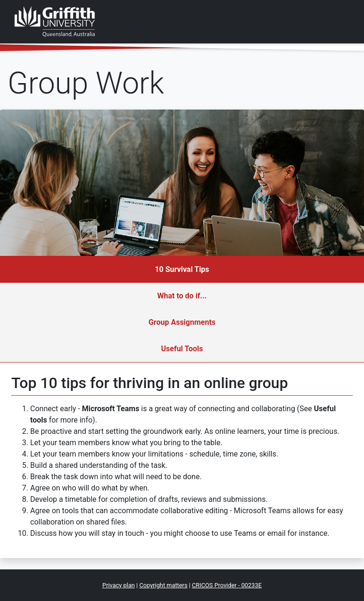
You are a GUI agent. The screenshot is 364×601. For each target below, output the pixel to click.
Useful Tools (182, 349)
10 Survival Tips (182, 269)
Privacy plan (119, 585)
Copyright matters (163, 585)
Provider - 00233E (227, 585)
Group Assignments (182, 322)
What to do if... (182, 296)
